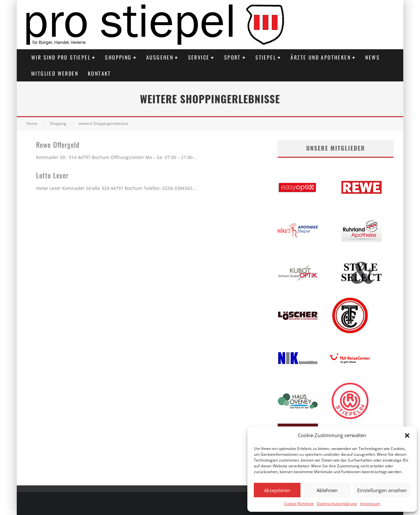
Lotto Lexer (52, 175)
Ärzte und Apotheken (321, 57)
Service (199, 57)
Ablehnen (327, 490)
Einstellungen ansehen (382, 490)
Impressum (370, 504)
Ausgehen (160, 57)
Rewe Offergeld (58, 145)
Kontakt (100, 73)
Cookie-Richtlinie (299, 504)
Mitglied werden (55, 73)
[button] (407, 435)
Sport (233, 57)
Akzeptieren (277, 490)
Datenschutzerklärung (337, 504)
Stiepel (266, 57)
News (372, 57)
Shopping (118, 57)
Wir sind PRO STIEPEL (61, 57)
